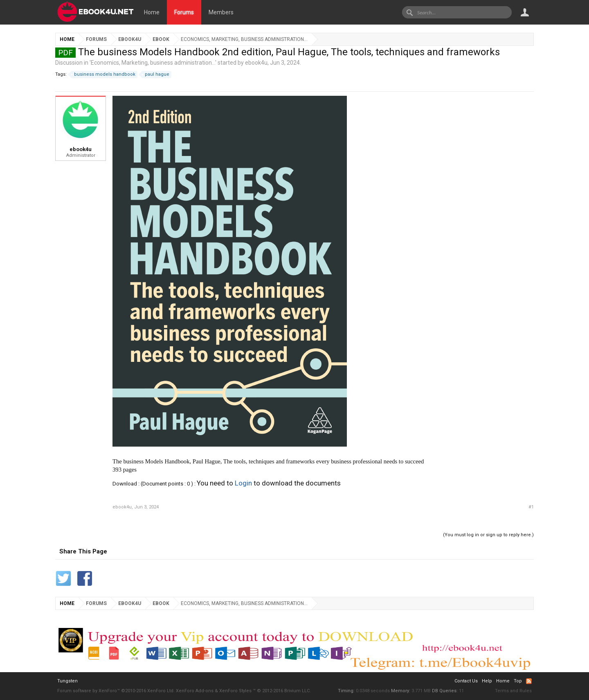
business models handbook (103, 75)
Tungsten (67, 681)
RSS (529, 681)
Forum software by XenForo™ (116, 691)
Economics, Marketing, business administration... (153, 63)
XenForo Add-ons (195, 691)
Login (243, 483)
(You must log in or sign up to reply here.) (488, 535)
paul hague (156, 75)
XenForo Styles (235, 691)
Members (221, 12)
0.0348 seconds (373, 691)
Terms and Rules (513, 691)
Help (487, 681)
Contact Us (466, 681)
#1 (531, 507)
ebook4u (256, 63)
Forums (184, 12)
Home (152, 12)
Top (518, 681)
